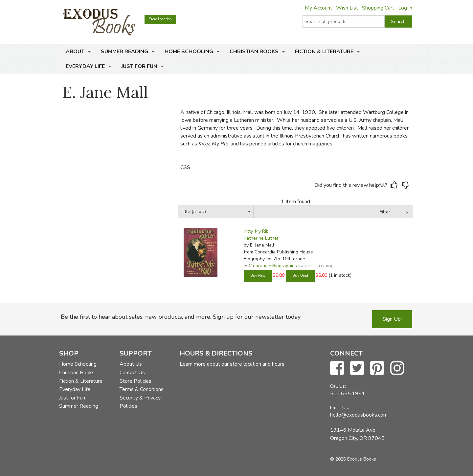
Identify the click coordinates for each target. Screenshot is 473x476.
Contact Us (132, 373)
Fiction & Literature (324, 52)
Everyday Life (85, 66)
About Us (131, 364)
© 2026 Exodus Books (353, 459)
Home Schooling (189, 52)
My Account (318, 8)
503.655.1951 (348, 394)
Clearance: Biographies (273, 266)
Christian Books (254, 52)
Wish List (347, 8)
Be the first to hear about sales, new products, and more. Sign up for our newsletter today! (181, 317)
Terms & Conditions (142, 389)
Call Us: (338, 386)
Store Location (160, 19)
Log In (405, 8)
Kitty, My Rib (256, 231)
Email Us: (339, 408)
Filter (385, 212)
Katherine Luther (261, 238)
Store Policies (135, 381)
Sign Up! (392, 319)
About (75, 52)
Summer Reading (124, 52)
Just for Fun (139, 66)
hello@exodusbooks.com (359, 415)
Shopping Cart (378, 8)
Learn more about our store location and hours (232, 364)
